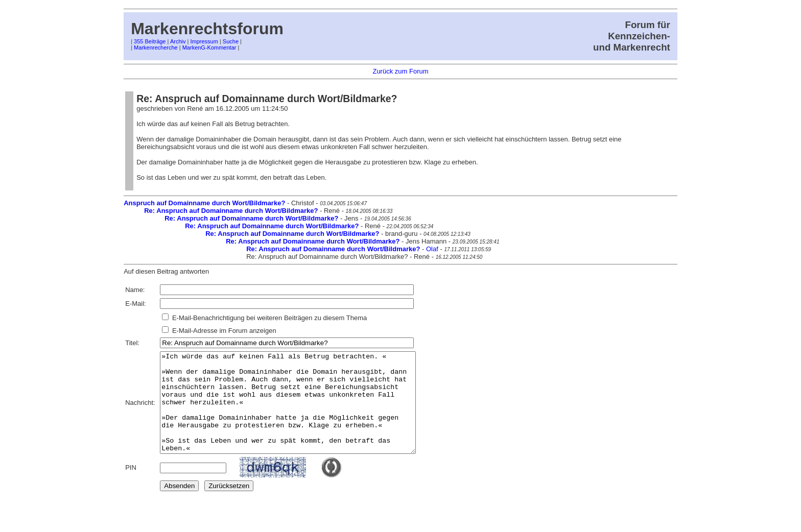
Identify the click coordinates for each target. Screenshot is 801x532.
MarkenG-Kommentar (209, 47)
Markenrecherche (156, 47)
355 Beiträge (150, 41)
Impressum (204, 41)
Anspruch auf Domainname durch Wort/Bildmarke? (204, 203)
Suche (231, 41)
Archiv (178, 41)
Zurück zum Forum (400, 71)
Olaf (432, 249)
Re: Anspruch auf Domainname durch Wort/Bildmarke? (231, 211)
